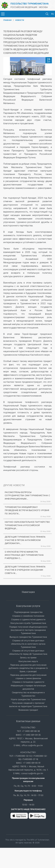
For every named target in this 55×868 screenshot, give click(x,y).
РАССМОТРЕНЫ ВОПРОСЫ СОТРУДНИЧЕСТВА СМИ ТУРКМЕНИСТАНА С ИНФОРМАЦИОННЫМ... (27, 495)
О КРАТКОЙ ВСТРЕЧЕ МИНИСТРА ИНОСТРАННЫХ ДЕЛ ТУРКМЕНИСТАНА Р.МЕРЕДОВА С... (24, 555)
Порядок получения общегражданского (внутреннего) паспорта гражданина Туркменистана (28, 630)
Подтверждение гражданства (28, 612)
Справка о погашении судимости (28, 682)
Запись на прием (28, 657)
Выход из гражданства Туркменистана (28, 637)
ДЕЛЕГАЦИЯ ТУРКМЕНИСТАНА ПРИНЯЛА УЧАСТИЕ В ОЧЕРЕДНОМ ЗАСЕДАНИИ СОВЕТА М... (25, 570)
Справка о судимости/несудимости (28, 619)
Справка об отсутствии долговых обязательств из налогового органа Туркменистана (28, 644)
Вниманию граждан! (28, 710)
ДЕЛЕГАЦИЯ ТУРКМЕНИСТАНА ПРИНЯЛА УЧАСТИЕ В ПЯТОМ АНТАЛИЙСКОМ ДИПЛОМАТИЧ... (25, 540)
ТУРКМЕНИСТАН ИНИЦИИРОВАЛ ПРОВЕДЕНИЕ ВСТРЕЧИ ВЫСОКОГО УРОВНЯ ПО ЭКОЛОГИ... (27, 510)
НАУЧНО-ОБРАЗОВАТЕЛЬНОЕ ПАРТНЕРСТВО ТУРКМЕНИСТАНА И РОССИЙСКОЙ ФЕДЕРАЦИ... (27, 525)
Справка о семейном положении (28, 616)
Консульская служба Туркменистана (28, 623)
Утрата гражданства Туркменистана (28, 699)
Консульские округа (28, 661)
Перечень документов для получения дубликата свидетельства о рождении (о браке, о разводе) (28, 668)
